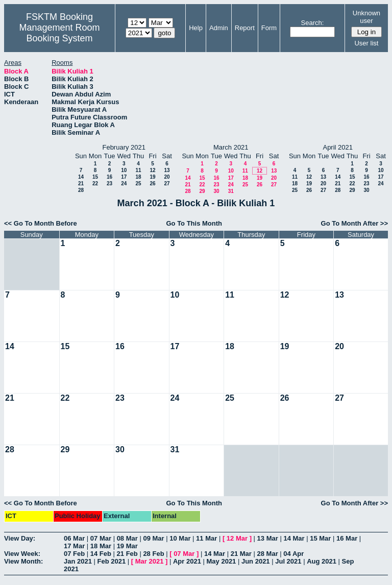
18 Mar (101, 546)
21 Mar (241, 554)
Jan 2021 (78, 561)
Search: (313, 23)
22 (95, 184)
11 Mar (206, 538)
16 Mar (347, 538)
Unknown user (366, 17)
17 (124, 177)
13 (167, 170)
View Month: (23, 561)
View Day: (20, 538)
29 (202, 191)
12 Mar (237, 538)
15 (95, 177)
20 (167, 177)
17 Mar (74, 546)
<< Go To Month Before (41, 223)
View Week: (22, 554)
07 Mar (101, 538)
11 (138, 170)
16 (109, 177)
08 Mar (127, 538)
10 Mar (180, 538)
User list (366, 43)
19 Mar (127, 546)
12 (152, 170)
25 (138, 184)
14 (81, 177)
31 (231, 191)
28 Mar (268, 554)
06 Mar (74, 538)
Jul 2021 (288, 561)
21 (81, 184)
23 (109, 184)
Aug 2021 (322, 561)
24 (124, 184)
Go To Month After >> (354, 223)
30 (216, 191)
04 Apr (293, 554)
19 (152, 177)
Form (269, 28)
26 (152, 184)
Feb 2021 (112, 561)
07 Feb (74, 554)
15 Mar (320, 538)
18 (138, 177)
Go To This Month (194, 223)
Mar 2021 (150, 561)
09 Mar (153, 538)
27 (167, 184)
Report (245, 28)
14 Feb (101, 554)
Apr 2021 (187, 561)
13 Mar (268, 538)
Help (196, 28)
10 (124, 170)
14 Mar (294, 538)
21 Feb (127, 554)
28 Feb (153, 554)
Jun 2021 (256, 561)
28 (81, 190)
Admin (219, 28)
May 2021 (222, 561)
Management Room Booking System (59, 33)
